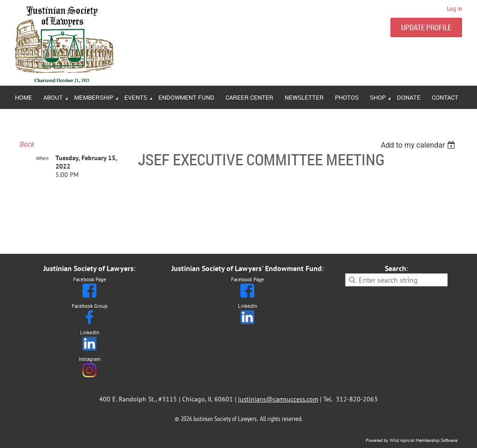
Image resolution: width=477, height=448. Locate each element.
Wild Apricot (402, 440)
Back (27, 144)
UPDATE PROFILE (426, 27)
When (42, 158)
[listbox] (419, 145)
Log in (454, 9)
